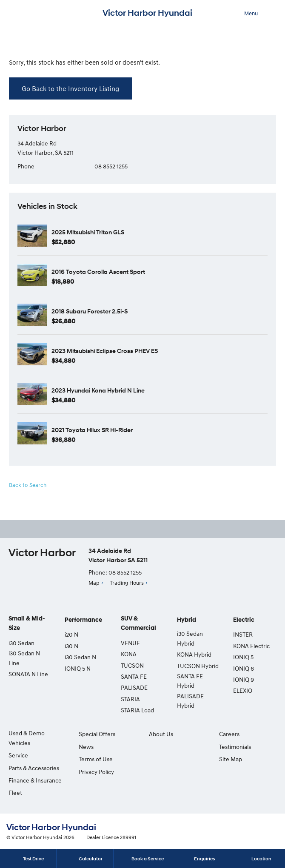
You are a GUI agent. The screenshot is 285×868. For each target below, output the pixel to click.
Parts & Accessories (34, 768)
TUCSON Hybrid (198, 666)
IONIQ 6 (244, 668)
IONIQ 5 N (78, 668)
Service (18, 755)
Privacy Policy (96, 772)
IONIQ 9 (244, 679)
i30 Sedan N (80, 657)
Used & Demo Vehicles (27, 738)
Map (94, 583)
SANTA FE (134, 676)
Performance (83, 620)
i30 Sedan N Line (24, 658)
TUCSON (132, 665)
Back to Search (28, 485)
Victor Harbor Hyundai (147, 13)
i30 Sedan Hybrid (190, 638)
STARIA (130, 699)
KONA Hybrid (194, 654)
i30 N (71, 646)
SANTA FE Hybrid (190, 681)
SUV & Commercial (138, 623)
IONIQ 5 (243, 657)
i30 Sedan (21, 643)
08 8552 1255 (111, 166)
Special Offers (97, 734)
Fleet (15, 793)
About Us (161, 734)
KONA (129, 654)
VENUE (130, 643)
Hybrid (187, 620)
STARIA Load (137, 710)
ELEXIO (243, 690)
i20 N (71, 634)
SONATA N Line (28, 674)
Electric (244, 620)
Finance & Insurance (35, 780)
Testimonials (235, 747)
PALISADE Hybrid (190, 701)
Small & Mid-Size (27, 623)
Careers (229, 734)
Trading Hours (127, 583)
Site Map (231, 759)
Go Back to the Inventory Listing (70, 88)
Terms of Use (96, 759)
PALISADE (134, 687)
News (86, 747)
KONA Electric (251, 646)
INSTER (243, 634)
